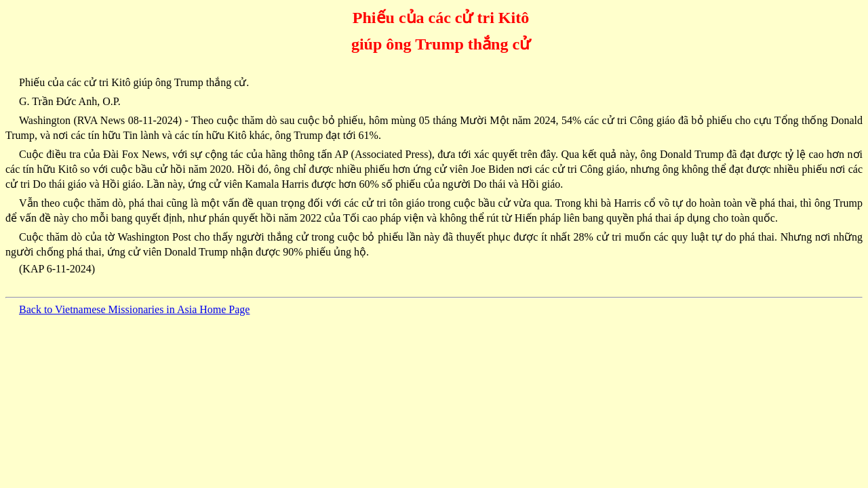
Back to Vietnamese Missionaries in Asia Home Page (134, 309)
